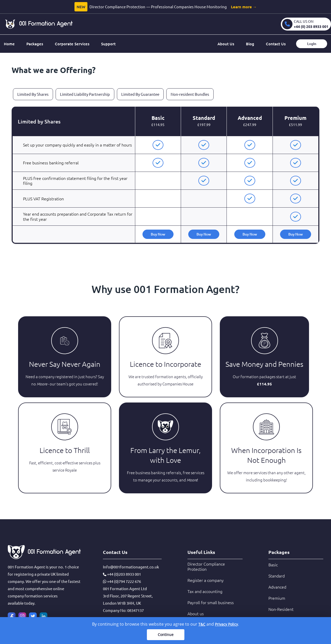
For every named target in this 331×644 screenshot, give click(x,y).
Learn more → (244, 7)
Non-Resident (281, 609)
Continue (166, 635)
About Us (226, 44)
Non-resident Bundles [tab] (190, 94)
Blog (250, 44)
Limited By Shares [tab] (33, 94)
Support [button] (108, 44)
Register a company (206, 580)
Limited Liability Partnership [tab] (85, 94)
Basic (273, 565)
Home (9, 44)
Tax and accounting (205, 591)
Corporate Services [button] (72, 44)
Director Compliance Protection (206, 566)
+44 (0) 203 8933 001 (311, 26)
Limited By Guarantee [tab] (140, 94)
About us (196, 613)
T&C (202, 624)
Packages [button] (35, 44)
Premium (277, 598)
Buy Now (158, 234)
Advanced (277, 587)
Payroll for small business (211, 602)
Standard (277, 576)
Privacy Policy (226, 624)
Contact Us (276, 44)
